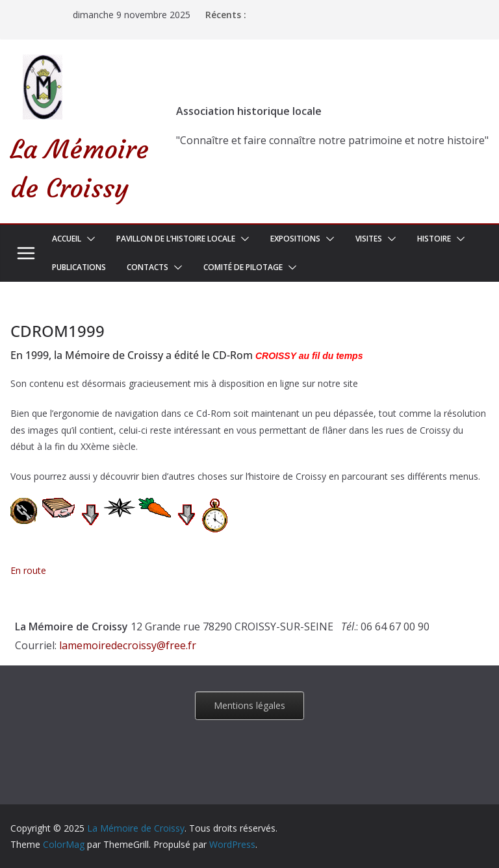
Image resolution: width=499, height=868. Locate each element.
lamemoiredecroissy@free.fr (128, 645)
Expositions (295, 239)
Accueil (67, 239)
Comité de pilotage (243, 267)
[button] (88, 239)
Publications (79, 267)
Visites (369, 239)
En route (28, 570)
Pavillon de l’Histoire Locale (176, 239)
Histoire (434, 239)
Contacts (147, 267)
